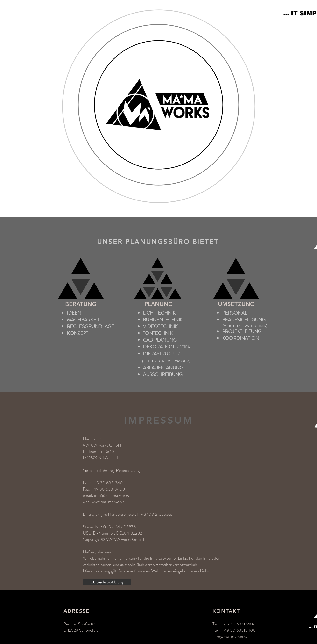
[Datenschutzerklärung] (107, 582)
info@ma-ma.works (112, 495)
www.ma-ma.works (108, 502)
